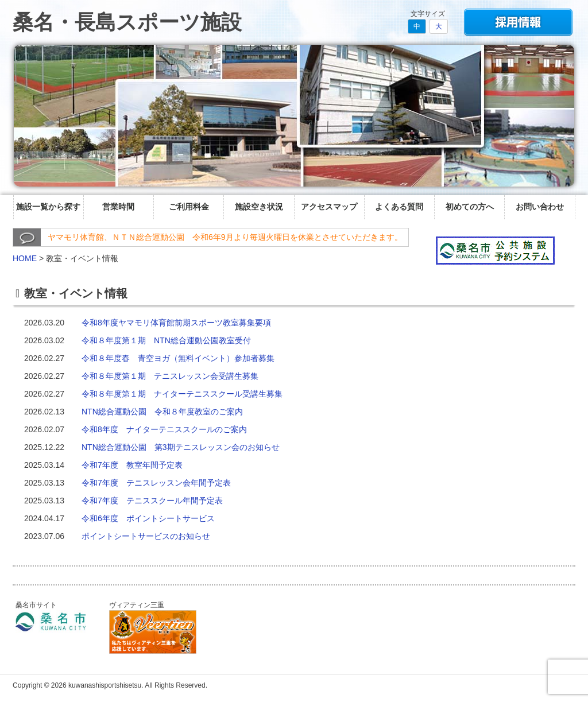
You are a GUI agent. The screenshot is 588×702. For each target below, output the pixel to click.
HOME (25, 258)
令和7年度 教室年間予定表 (132, 465)
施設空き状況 (259, 207)
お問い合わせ (540, 207)
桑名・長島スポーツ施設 (127, 22)
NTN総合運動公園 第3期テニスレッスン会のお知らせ (181, 447)
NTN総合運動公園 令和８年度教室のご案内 (162, 412)
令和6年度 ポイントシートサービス (148, 518)
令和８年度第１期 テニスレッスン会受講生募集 (170, 376)
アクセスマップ (329, 207)
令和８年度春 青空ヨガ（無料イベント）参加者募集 (178, 358)
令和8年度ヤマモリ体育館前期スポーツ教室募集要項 (176, 323)
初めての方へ (470, 207)
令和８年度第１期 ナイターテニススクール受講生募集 (182, 394)
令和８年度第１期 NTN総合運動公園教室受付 (166, 340)
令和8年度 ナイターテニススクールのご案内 (164, 429)
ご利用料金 (189, 207)
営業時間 (118, 207)
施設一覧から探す (48, 207)
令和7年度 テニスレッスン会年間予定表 (156, 483)
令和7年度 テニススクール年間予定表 (152, 501)
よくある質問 (399, 207)
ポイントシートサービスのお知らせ (146, 536)
